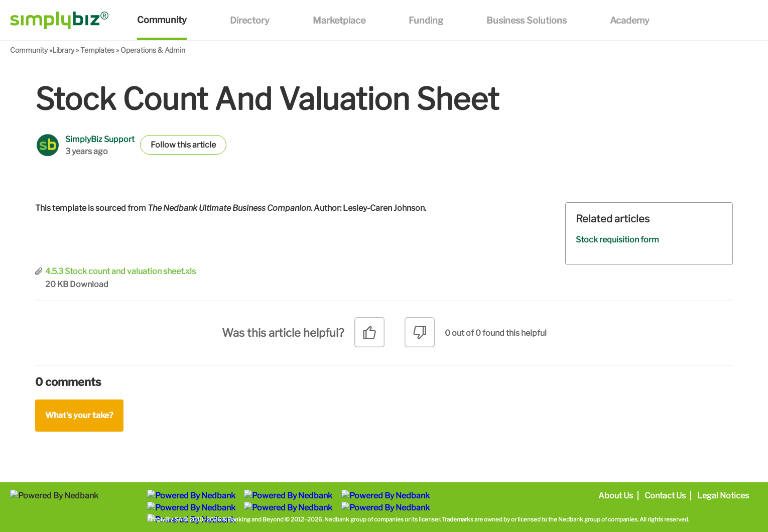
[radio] (369, 336)
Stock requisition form (617, 240)
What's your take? (79, 415)
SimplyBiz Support (100, 139)
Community (29, 50)
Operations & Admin (153, 50)
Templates (97, 50)
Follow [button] (163, 145)
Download (89, 284)
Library (63, 50)
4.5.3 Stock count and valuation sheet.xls (120, 271)
